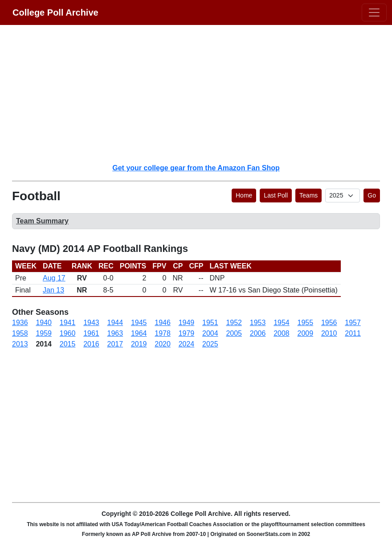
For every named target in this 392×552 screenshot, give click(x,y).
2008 (282, 333)
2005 (234, 333)
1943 (91, 323)
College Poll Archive (55, 12)
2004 (210, 333)
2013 (20, 344)
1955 (306, 323)
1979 (187, 333)
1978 (163, 333)
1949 (187, 323)
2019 (139, 344)
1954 (282, 323)
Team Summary (42, 221)
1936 (20, 323)
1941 (68, 323)
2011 (353, 333)
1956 (329, 323)
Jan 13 (53, 290)
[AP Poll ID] (343, 196)
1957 (353, 323)
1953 (258, 323)
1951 (210, 323)
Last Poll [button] (276, 195)
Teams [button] (308, 195)
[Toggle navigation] (374, 12)
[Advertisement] (201, 94)
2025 (210, 344)
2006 (258, 333)
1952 (234, 323)
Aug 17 (54, 278)
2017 (115, 344)
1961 (91, 333)
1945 (139, 323)
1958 (20, 333)
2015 (68, 344)
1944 (115, 323)
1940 (44, 323)
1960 (68, 333)
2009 (306, 333)
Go (372, 195)
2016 (91, 344)
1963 (115, 333)
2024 (187, 344)
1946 (163, 323)
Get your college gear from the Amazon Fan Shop (196, 168)
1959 (44, 333)
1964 (139, 333)
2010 (329, 333)
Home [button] (244, 195)
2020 (163, 344)
